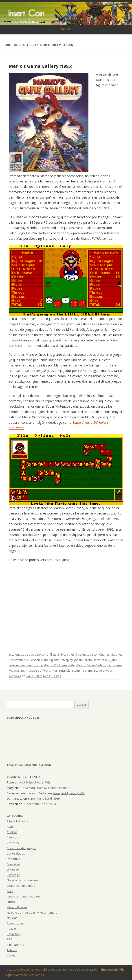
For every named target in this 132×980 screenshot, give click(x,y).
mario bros (35, 665)
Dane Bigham (50, 660)
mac (23, 665)
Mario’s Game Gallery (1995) (41, 66)
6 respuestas (52, 676)
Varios (11, 955)
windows (15, 676)
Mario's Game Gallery (90, 665)
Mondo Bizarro (17, 907)
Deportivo (13, 859)
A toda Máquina (18, 821)
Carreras (13, 843)
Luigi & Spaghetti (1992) (34, 782)
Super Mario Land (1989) (44, 798)
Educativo (13, 864)
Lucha (11, 902)
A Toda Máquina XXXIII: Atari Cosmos (43, 788)
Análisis (51, 654)
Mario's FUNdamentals (59, 665)
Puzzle (11, 929)
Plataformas (15, 923)
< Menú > (66, 29)
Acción (11, 827)
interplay (67, 660)
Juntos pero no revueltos (24, 896)
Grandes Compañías (21, 886)
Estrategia (14, 875)
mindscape (114, 665)
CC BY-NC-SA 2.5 (83, 970)
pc (23, 671)
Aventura (13, 837)
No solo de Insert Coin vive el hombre (32, 912)
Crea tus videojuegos (21, 848)
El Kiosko (13, 870)
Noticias (12, 918)
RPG (10, 939)
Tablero (63, 654)
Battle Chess (81, 422)
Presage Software (38, 671)
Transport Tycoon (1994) (69, 793)
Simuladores (15, 945)
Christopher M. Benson (24, 660)
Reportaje (13, 934)
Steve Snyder (103, 671)
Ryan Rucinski (61, 671)
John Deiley (102, 660)
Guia (10, 891)
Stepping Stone (82, 671)
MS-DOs (14, 671)
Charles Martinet (111, 654)
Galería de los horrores (23, 880)
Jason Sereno (84, 660)
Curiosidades (16, 853)
